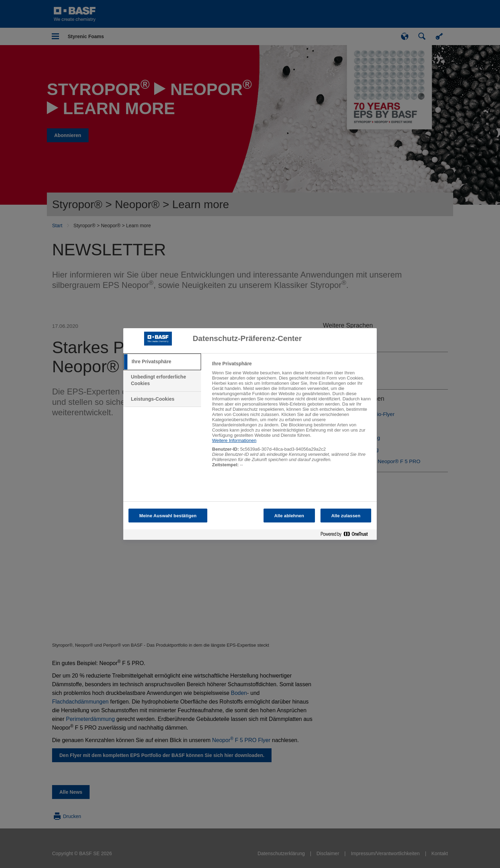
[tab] (162, 362)
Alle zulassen (346, 516)
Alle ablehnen (289, 516)
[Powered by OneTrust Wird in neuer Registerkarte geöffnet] (347, 535)
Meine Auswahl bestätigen (168, 516)
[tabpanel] (291, 418)
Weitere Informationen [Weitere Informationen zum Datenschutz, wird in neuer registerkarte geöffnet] (234, 440)
